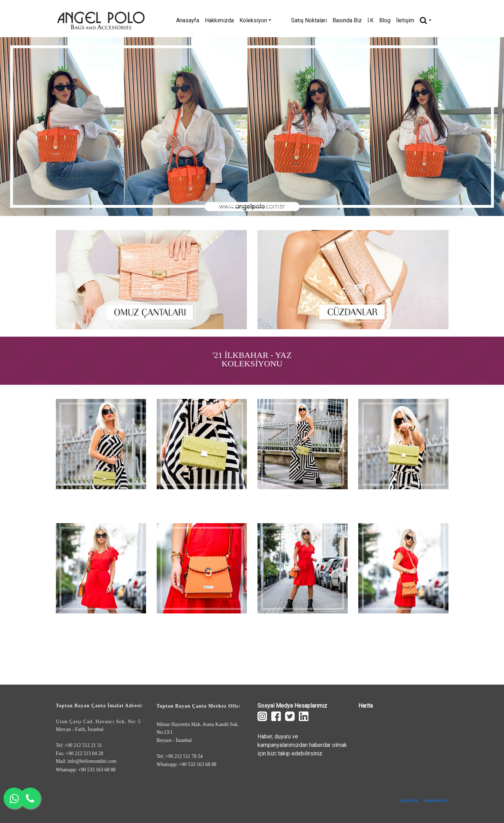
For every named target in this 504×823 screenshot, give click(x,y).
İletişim (419, 20)
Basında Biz (361, 20)
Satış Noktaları (323, 20)
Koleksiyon (284, 20)
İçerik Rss (409, 801)
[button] (38, 127)
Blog (399, 20)
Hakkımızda (248, 20)
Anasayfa (216, 20)
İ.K (385, 20)
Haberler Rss (436, 801)
